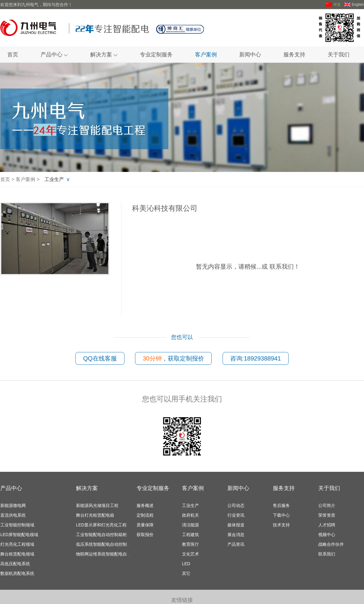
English (354, 5)
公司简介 (327, 505)
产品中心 (54, 55)
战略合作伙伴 (331, 544)
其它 (186, 573)
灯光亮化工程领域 (17, 544)
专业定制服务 (156, 55)
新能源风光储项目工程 (97, 505)
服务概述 (145, 505)
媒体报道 (236, 525)
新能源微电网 (13, 505)
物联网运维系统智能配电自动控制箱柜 (112, 554)
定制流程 (145, 515)
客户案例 (206, 55)
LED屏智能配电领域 (19, 535)
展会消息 (236, 535)
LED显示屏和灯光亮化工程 (101, 525)
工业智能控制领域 (17, 525)
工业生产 (54, 179)
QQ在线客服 (100, 358)
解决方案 (104, 55)
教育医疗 (190, 544)
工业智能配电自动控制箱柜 (101, 535)
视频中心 (327, 535)
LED (186, 564)
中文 (333, 5)
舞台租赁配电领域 (17, 554)
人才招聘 (327, 525)
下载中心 (281, 515)
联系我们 (282, 267)
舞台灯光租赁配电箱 (95, 515)
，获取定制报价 (173, 358)
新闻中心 (250, 55)
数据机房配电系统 (17, 573)
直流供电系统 (13, 515)
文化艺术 (190, 554)
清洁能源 (190, 525)
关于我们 (339, 55)
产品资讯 (236, 544)
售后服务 (281, 505)
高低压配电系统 (15, 564)
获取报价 (145, 535)
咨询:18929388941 (256, 358)
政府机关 (190, 515)
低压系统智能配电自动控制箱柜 (106, 544)
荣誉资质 (327, 515)
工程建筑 (190, 535)
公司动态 (236, 505)
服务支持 (294, 55)
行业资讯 (236, 515)
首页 (13, 55)
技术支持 (281, 525)
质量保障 (145, 525)
